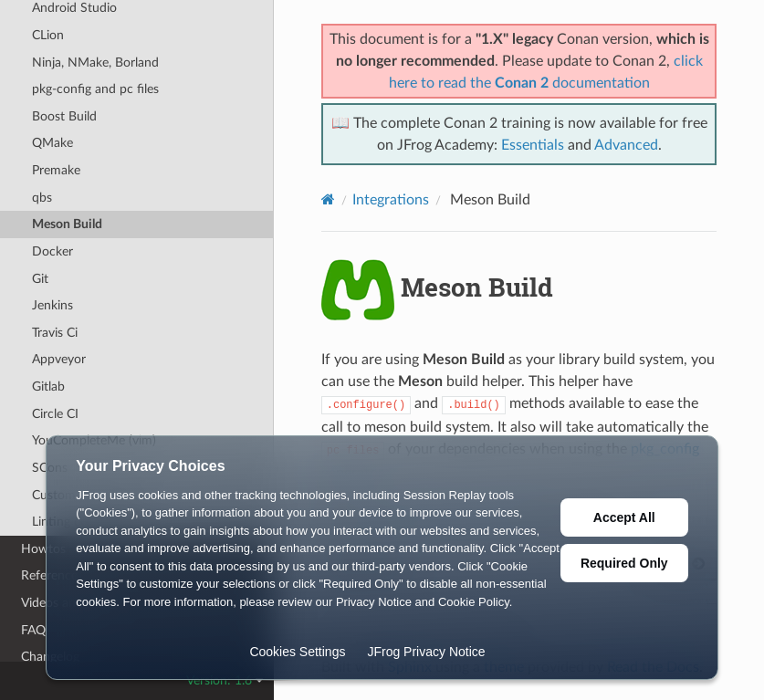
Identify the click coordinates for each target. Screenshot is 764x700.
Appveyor (59, 359)
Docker (52, 251)
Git (40, 279)
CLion (48, 35)
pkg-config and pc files (95, 89)
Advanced (626, 145)
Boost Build (64, 116)
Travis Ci (55, 333)
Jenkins (52, 305)
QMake (52, 143)
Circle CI (55, 414)
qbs (42, 198)
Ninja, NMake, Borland (95, 63)
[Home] (328, 199)
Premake (56, 170)
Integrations (391, 200)
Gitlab (48, 387)
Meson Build (67, 224)
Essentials (533, 145)
